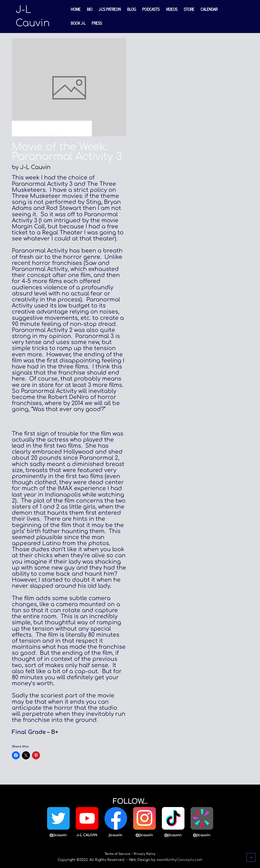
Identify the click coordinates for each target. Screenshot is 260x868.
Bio (90, 9)
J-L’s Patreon (110, 9)
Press (97, 23)
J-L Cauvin (35, 167)
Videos (172, 9)
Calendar (209, 9)
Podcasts (151, 9)
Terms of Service (117, 854)
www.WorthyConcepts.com (179, 860)
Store (189, 9)
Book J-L (78, 23)
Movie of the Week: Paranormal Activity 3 (67, 152)
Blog (132, 9)
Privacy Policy (145, 854)
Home (76, 9)
